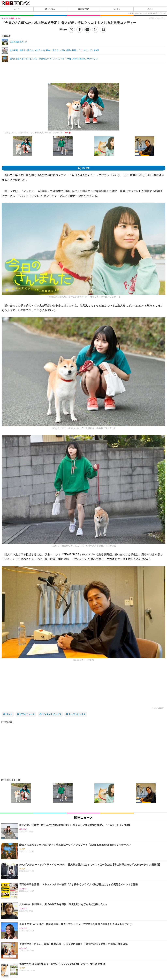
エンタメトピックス (52, 714)
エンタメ (117, 9)
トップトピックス (77, 714)
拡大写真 (86, 168)
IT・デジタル (50, 9)
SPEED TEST (83, 9)
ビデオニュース (27, 714)
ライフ (150, 9)
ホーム (17, 9)
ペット (9, 714)
